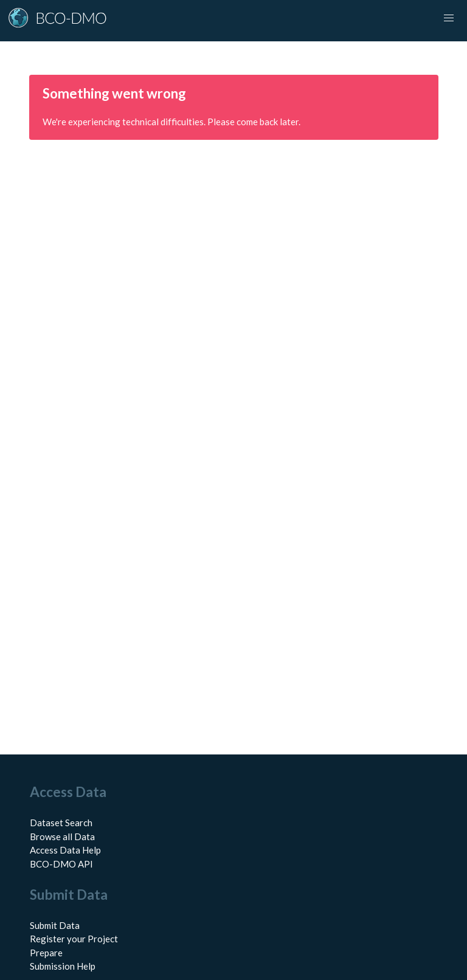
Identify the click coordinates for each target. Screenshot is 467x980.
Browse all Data (62, 837)
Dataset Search (61, 823)
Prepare (46, 953)
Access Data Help (65, 850)
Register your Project (74, 939)
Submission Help (63, 966)
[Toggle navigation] (449, 18)
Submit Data (55, 925)
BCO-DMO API (61, 864)
